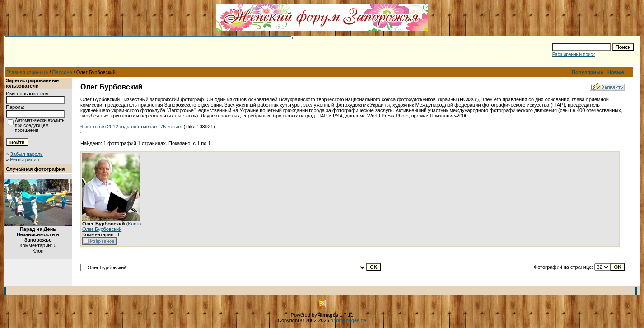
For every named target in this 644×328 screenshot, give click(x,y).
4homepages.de (348, 320)
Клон (133, 224)
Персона (62, 72)
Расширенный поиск (574, 54)
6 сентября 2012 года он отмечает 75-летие (131, 127)
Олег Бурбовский (102, 229)
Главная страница (27, 72)
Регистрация (24, 159)
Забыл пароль (26, 154)
